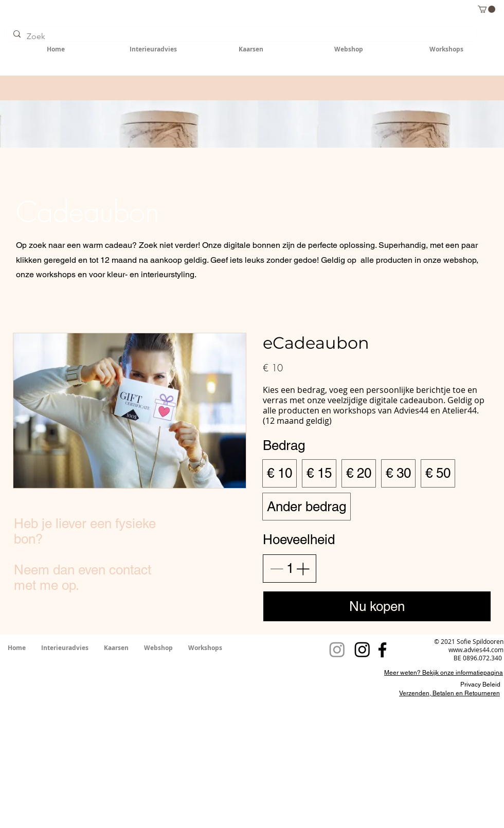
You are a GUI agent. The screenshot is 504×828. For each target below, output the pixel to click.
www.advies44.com (476, 650)
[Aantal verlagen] (276, 569)
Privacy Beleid (480, 685)
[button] (487, 9)
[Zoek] (241, 37)
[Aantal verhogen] (303, 569)
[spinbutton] (290, 568)
